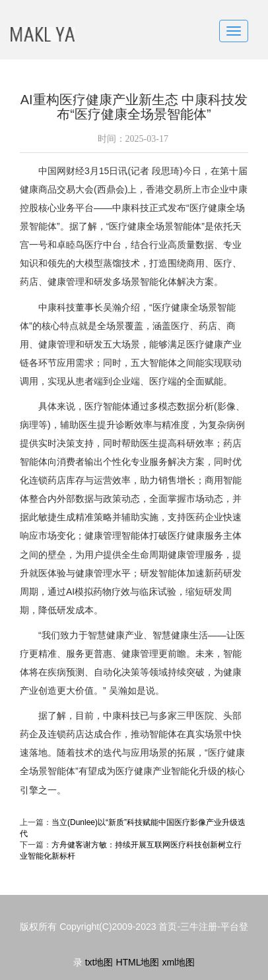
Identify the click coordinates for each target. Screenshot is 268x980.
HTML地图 (137, 962)
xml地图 (178, 962)
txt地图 (99, 962)
